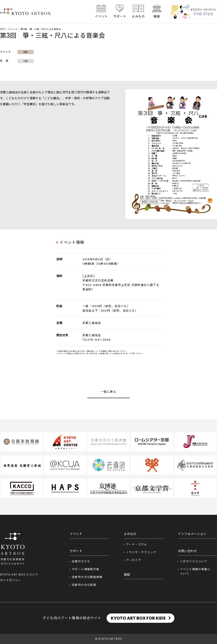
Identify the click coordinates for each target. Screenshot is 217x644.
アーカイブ (133, 560)
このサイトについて (194, 561)
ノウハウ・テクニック (141, 552)
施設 (157, 16)
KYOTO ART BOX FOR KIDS (138, 618)
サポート (120, 16)
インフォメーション (192, 534)
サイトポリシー (11, 580)
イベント (101, 16)
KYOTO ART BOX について (19, 575)
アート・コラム (136, 544)
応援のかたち (81, 561)
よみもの (138, 16)
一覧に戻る (108, 392)
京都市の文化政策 (84, 585)
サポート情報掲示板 (86, 569)
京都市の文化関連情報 (87, 577)
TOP (2, 29)
